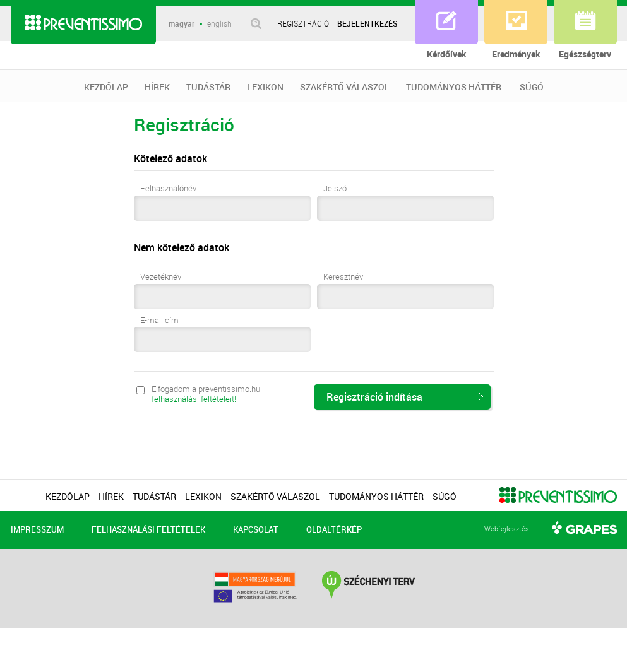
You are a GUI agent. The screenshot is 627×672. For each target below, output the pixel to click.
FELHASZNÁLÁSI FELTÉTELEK (148, 529)
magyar (182, 24)
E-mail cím (159, 321)
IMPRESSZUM (37, 529)
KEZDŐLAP (106, 87)
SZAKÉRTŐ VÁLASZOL (345, 87)
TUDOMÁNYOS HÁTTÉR (454, 87)
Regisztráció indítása (374, 397)
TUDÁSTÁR (208, 87)
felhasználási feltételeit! (194, 399)
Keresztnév (343, 277)
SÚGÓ (532, 87)
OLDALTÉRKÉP (334, 529)
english (219, 24)
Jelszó (335, 189)
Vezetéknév (161, 277)
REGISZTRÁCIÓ (303, 23)
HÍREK (157, 87)
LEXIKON (265, 87)
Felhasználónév (168, 189)
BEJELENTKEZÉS (367, 23)
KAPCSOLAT (256, 529)
